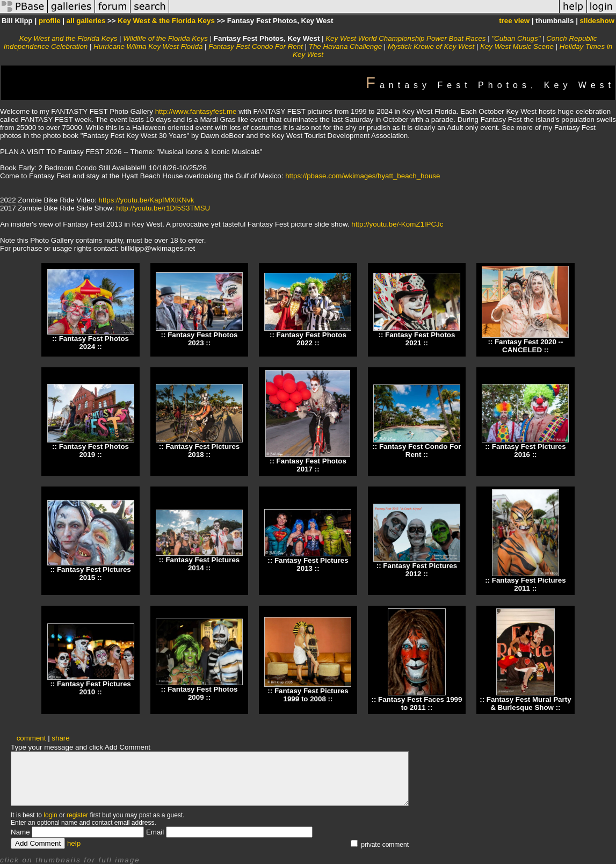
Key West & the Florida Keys (166, 21)
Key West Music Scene (517, 46)
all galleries (86, 21)
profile (50, 21)
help (74, 843)
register (77, 815)
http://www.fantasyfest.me (196, 111)
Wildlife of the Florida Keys (165, 38)
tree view (514, 21)
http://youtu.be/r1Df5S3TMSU (163, 208)
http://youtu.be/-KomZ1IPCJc (397, 224)
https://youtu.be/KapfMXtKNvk (147, 200)
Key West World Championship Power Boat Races (405, 38)
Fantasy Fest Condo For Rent (256, 46)
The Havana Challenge (345, 46)
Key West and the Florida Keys (68, 38)
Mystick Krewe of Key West (431, 46)
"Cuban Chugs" (517, 38)
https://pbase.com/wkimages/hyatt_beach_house (363, 176)
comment (31, 738)
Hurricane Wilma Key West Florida (148, 46)
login (50, 815)
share (60, 738)
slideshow (597, 21)
